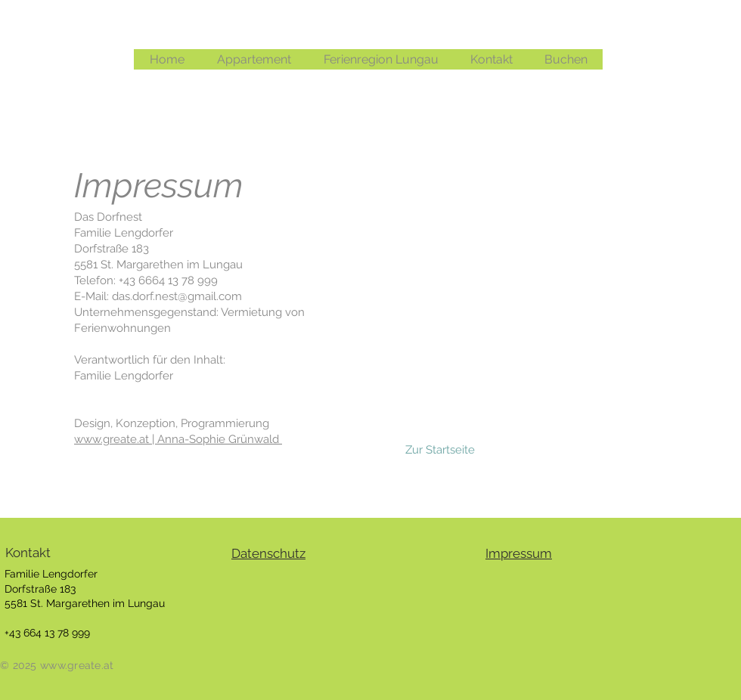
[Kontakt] (62, 553)
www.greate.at (113, 439)
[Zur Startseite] (440, 450)
